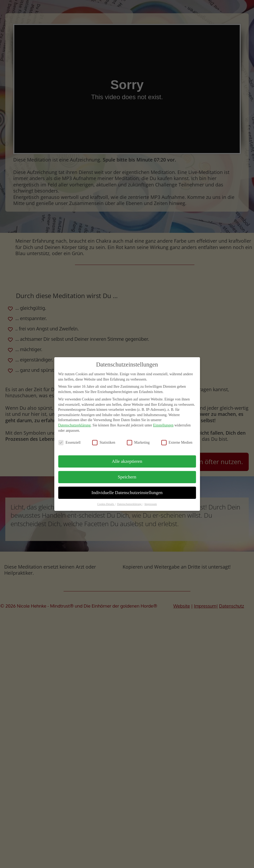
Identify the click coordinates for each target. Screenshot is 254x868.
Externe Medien (177, 442)
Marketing (138, 442)
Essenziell (70, 442)
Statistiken (104, 442)
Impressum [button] (151, 504)
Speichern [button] (127, 477)
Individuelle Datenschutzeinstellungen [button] (127, 492)
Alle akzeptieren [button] (127, 461)
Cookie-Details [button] (106, 504)
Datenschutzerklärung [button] (130, 504)
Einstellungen (163, 425)
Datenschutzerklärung (75, 425)
